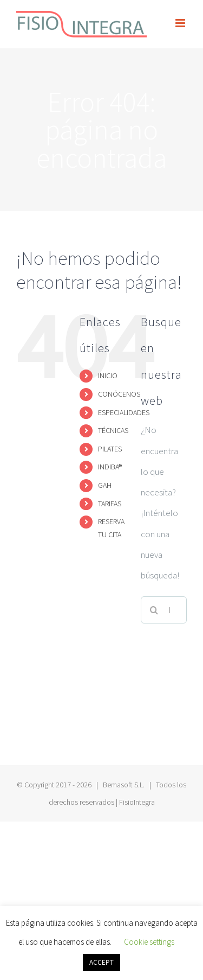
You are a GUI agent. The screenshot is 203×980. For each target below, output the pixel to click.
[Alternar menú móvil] (181, 23)
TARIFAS (110, 504)
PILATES (110, 449)
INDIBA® (110, 467)
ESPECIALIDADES (124, 412)
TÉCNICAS (113, 430)
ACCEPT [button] (101, 962)
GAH (105, 485)
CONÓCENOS (119, 394)
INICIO (108, 376)
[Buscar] (154, 610)
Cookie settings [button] (149, 942)
